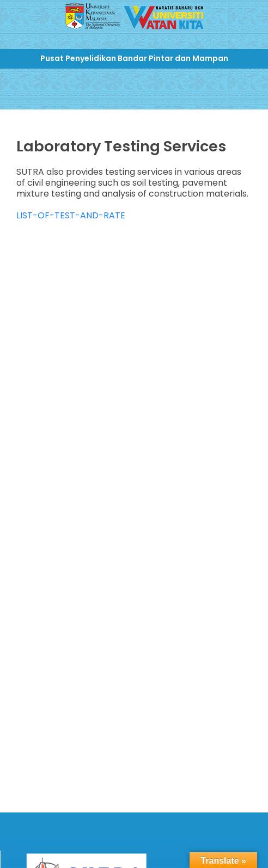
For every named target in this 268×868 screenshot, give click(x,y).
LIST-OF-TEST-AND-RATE (71, 215)
